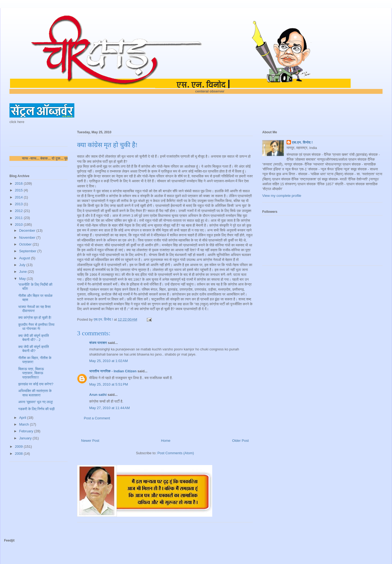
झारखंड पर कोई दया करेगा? (36, 384)
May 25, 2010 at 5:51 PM (109, 384)
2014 (19, 197)
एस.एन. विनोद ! (302, 142)
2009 (19, 447)
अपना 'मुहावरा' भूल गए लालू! (35, 402)
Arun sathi (98, 395)
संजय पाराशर (98, 343)
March (25, 424)
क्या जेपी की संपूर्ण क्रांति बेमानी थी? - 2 (33, 338)
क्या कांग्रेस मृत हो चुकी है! (35, 318)
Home (166, 441)
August (25, 258)
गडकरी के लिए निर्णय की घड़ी (36, 409)
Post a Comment (97, 418)
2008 (19, 454)
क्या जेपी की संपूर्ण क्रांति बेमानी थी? (33, 349)
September (28, 251)
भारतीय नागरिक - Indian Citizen (113, 371)
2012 (19, 211)
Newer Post (90, 441)
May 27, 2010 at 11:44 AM (109, 408)
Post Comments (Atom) (176, 453)
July (23, 265)
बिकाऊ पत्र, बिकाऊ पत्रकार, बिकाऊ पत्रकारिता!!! (31, 373)
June (24, 272)
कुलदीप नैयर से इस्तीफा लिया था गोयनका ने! (36, 327)
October (26, 244)
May (23, 279)
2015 (19, 190)
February (27, 431)
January (26, 438)
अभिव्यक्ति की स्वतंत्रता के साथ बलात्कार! (35, 393)
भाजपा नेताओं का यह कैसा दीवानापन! (34, 309)
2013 (19, 204)
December (28, 230)
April (23, 418)
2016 (19, 183)
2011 (19, 218)
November (28, 238)
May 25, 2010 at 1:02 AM (109, 361)
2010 (19, 225)
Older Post (240, 441)
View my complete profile (282, 196)
